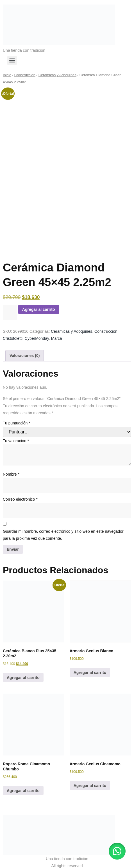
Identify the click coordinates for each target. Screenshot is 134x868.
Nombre (11, 468)
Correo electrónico (20, 493)
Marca (57, 332)
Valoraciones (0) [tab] (25, 349)
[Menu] (12, 60)
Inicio (7, 75)
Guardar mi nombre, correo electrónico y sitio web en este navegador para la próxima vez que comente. (63, 529)
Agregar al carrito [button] (23, 671)
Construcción (25, 75)
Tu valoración (16, 435)
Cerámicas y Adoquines (57, 75)
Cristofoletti (13, 332)
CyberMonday (37, 332)
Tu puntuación (17, 417)
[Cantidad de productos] (10, 306)
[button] (117, 851)
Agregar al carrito (39, 303)
